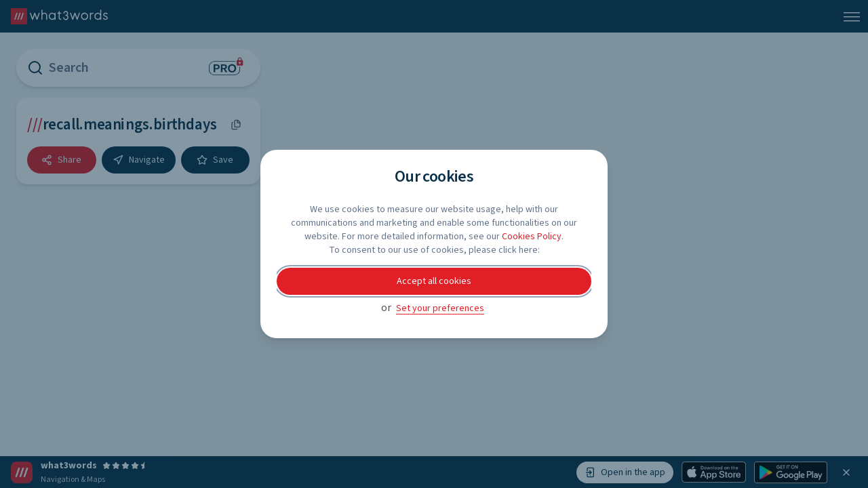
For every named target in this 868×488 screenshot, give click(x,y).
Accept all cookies (434, 281)
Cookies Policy (532, 237)
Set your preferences (440, 308)
